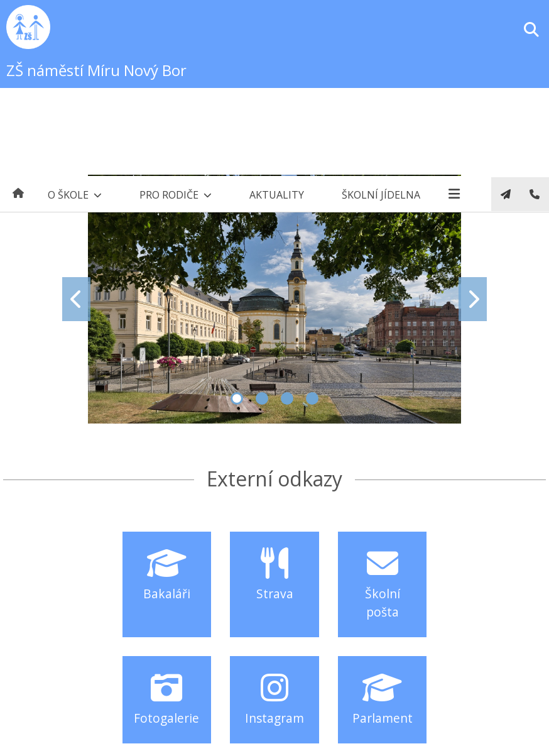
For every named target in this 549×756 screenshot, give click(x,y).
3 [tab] (287, 398)
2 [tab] (262, 398)
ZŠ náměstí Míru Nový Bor (96, 70)
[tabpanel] (274, 299)
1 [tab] (237, 398)
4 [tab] (312, 398)
